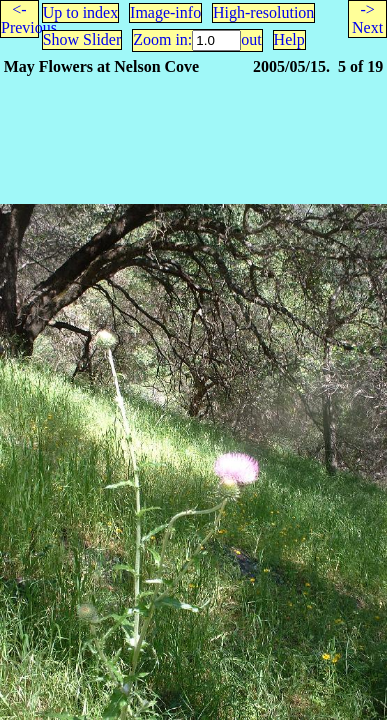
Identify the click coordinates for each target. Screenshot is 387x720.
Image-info (165, 12)
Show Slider (82, 39)
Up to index (81, 12)
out (251, 39)
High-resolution (263, 12)
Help (289, 39)
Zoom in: (162, 39)
